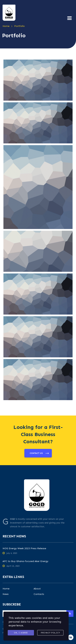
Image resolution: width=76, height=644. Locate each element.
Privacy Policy (50, 633)
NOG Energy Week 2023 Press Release (24, 548)
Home (6, 589)
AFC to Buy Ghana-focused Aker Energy (25, 561)
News (6, 594)
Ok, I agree (21, 633)
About (37, 589)
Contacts (39, 594)
